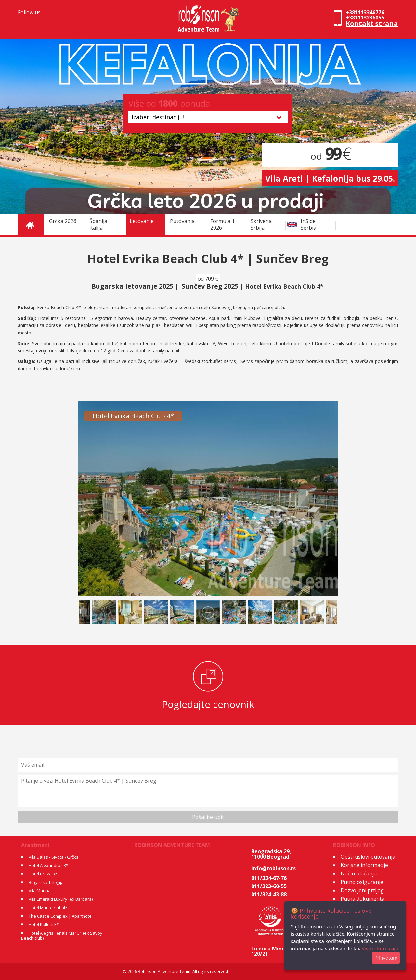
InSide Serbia (308, 224)
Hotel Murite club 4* (48, 908)
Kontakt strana (372, 24)
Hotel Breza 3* (43, 874)
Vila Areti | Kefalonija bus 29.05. (330, 178)
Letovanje (142, 221)
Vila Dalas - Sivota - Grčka (54, 857)
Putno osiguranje (362, 882)
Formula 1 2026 (222, 224)
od (330, 156)
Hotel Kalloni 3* (44, 924)
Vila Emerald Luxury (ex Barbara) (61, 899)
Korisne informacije (364, 865)
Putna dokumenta (363, 899)
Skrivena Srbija (261, 224)
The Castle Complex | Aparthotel (61, 916)
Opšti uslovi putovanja (368, 857)
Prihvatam (386, 958)
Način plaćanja (359, 873)
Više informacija (380, 948)
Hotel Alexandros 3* (48, 865)
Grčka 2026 (63, 221)
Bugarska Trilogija (46, 882)
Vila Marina (40, 891)
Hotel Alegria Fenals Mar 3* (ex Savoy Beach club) (62, 936)
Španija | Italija (100, 224)
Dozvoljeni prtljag (362, 890)
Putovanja (182, 221)
